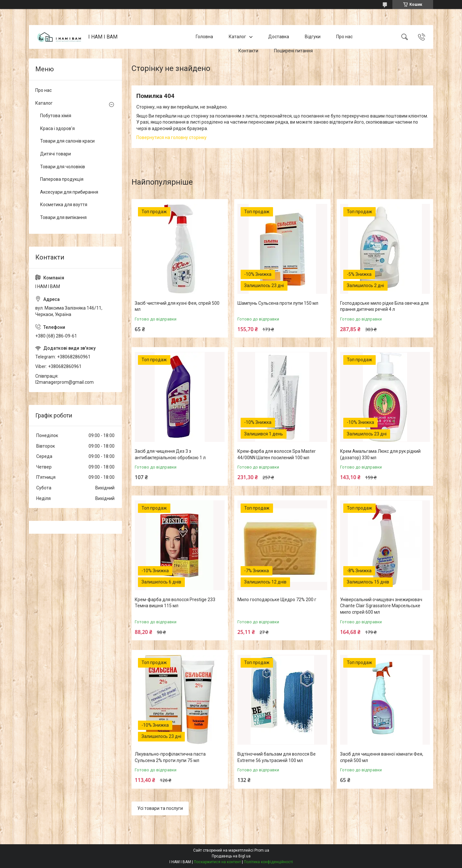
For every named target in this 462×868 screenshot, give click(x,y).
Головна (204, 37)
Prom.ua (262, 850)
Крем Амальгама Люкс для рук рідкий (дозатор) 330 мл (380, 454)
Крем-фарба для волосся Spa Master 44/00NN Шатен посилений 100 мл (277, 454)
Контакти (248, 51)
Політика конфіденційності (268, 862)
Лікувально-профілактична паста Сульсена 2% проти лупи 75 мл (170, 757)
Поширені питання (293, 51)
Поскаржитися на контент (217, 862)
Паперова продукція (62, 179)
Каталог (237, 37)
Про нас (344, 37)
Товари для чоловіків (63, 167)
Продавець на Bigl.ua (231, 856)
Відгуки (313, 37)
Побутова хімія (56, 116)
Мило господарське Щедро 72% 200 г (277, 600)
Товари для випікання (63, 217)
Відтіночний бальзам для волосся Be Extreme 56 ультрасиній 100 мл (277, 757)
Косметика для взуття (64, 205)
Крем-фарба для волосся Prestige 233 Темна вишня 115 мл (175, 603)
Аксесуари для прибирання (69, 192)
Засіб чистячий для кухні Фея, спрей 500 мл (177, 306)
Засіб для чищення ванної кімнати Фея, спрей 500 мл (382, 757)
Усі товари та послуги (160, 808)
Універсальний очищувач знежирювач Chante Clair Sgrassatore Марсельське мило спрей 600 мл (381, 606)
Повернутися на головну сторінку (171, 137)
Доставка (279, 37)
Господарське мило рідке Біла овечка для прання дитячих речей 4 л (384, 306)
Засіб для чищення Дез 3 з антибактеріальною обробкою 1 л (170, 454)
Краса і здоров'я (57, 128)
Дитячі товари (56, 154)
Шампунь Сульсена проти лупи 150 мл (278, 303)
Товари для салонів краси (67, 141)
